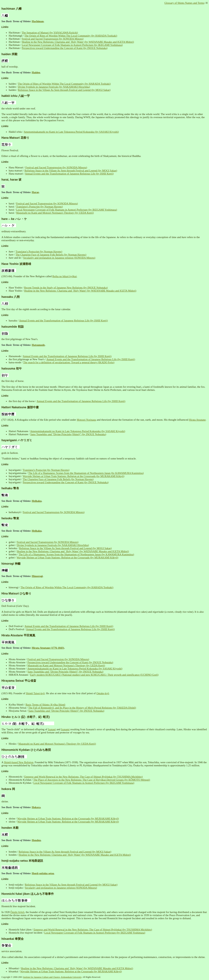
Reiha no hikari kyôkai (65, 276)
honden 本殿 (10, 828)
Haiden (36, 72)
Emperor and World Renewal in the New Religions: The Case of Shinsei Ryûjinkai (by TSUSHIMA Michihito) (84, 777)
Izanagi (52, 729)
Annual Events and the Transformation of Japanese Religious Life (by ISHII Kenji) (69, 174)
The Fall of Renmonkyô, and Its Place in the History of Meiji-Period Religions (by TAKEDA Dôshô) (82, 708)
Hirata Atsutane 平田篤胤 (18, 635)
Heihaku (37, 501)
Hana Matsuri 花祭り (15, 138)
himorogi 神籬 (11, 564)
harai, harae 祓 (11, 180)
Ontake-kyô (103, 693)
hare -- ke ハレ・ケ (14, 219)
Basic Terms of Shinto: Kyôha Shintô (45, 705)
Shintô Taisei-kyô (35, 693)
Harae (35, 192)
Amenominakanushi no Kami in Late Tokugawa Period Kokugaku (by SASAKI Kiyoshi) (71, 132)
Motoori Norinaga (86, 420)
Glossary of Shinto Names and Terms (184, 3)
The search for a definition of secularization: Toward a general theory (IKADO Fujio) (69, 362)
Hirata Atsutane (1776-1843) (48, 648)
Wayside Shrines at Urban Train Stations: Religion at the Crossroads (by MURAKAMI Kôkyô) (74, 476)
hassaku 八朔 (11, 297)
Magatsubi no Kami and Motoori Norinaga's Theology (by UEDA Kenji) (55, 213)
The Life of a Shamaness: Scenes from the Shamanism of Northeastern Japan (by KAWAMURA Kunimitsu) (86, 473)
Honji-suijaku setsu (43, 873)
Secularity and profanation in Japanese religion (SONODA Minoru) (59, 258)
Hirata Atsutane (197, 420)
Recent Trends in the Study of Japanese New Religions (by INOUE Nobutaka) (66, 288)
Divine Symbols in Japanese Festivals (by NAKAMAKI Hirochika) (54, 87)
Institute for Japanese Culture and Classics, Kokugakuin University (52, 977)
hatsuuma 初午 (12, 369)
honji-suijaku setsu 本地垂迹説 (22, 861)
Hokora (36, 807)
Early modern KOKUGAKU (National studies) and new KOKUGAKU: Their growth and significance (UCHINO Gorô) (94, 675)
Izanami (65, 729)
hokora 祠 (8, 789)
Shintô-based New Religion (19, 762)
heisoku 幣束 (10, 518)
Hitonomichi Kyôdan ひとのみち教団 (26, 750)
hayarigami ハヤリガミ (17, 440)
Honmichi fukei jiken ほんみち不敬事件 (28, 894)
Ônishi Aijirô (17, 912)
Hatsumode (38, 345)
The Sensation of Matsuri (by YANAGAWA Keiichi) (50, 33)
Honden (36, 840)
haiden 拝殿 (9, 54)
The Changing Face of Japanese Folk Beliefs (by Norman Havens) (51, 255)
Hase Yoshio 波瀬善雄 (16, 264)
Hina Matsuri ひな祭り (16, 593)
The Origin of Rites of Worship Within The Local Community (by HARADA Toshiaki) (71, 36)
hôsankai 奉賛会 (13, 939)
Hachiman (38, 21)
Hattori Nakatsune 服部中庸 (20, 407)
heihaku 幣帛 (10, 488)
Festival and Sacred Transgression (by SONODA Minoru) (53, 39)
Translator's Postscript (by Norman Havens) (39, 207)
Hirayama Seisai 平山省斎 (19, 681)
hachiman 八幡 (12, 9)
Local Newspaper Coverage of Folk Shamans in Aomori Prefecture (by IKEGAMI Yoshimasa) (72, 45)
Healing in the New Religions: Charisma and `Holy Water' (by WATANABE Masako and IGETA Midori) (78, 42)
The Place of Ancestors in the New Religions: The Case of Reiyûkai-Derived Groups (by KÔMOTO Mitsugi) (92, 780)
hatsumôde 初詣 (13, 327)
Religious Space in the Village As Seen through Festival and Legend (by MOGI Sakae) (64, 90)
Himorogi (37, 576)
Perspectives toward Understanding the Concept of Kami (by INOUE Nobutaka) (65, 48)
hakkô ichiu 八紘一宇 (16, 96)
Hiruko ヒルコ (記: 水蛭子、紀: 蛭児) (26, 717)
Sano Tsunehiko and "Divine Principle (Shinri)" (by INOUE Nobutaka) (68, 434)
